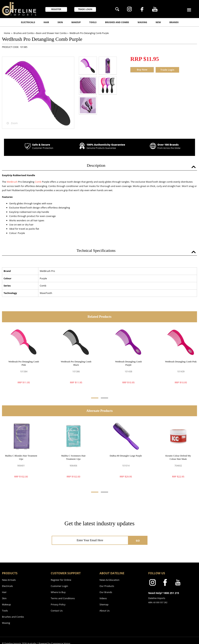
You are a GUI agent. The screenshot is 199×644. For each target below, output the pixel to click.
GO (138, 541)
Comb (38, 182)
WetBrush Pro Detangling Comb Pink (21, 363)
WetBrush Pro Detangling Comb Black (73, 363)
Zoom (14, 123)
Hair (46, 22)
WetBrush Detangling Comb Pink (178, 362)
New (158, 22)
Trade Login (167, 70)
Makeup (76, 22)
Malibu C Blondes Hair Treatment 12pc (21, 457)
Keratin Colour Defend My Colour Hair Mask (178, 457)
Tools (93, 22)
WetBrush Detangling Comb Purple (126, 363)
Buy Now (142, 70)
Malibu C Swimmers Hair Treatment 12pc (73, 457)
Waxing (142, 22)
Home (7, 33)
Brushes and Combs (117, 22)
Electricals (28, 22)
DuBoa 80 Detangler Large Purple (126, 456)
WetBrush (12, 182)
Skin (60, 22)
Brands (174, 22)
